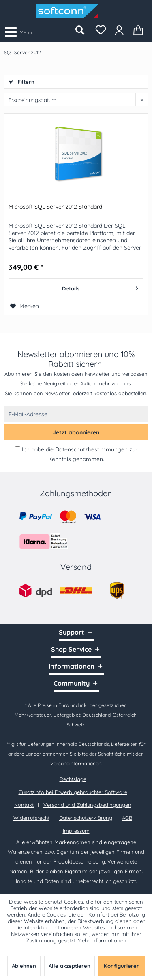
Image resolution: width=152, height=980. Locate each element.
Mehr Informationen (102, 940)
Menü (18, 31)
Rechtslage (73, 779)
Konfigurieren (122, 966)
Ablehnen (24, 966)
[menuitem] (18, 31)
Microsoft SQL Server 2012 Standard (55, 207)
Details (100, 287)
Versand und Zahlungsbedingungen (87, 805)
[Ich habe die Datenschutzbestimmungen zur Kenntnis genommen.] (18, 449)
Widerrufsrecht (31, 818)
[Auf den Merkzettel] (25, 306)
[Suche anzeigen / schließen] (79, 30)
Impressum (76, 831)
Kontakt (24, 805)
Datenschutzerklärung (86, 818)
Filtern (21, 82)
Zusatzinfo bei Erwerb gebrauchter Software (73, 792)
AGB (127, 818)
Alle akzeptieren (70, 966)
